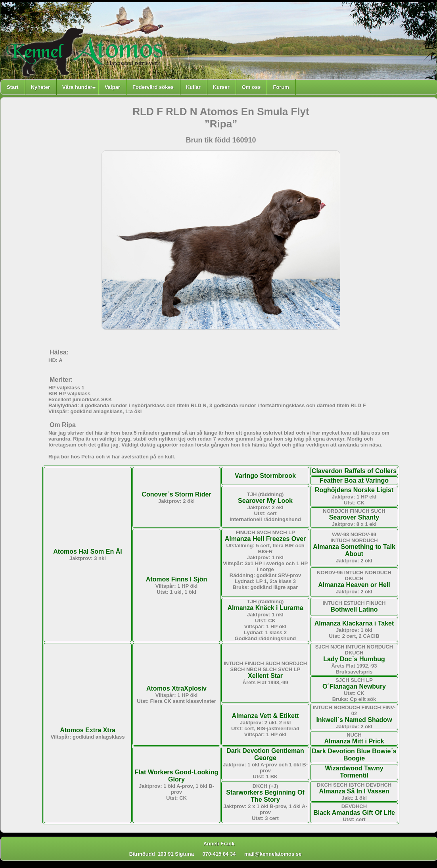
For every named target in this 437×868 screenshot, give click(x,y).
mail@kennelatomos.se (276, 854)
